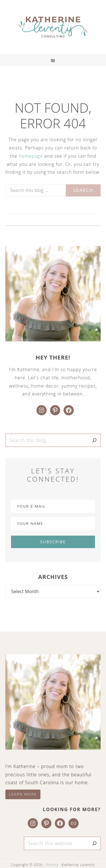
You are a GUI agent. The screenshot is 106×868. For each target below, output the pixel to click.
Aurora (52, 865)
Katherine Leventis (53, 27)
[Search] (94, 440)
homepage (31, 156)
